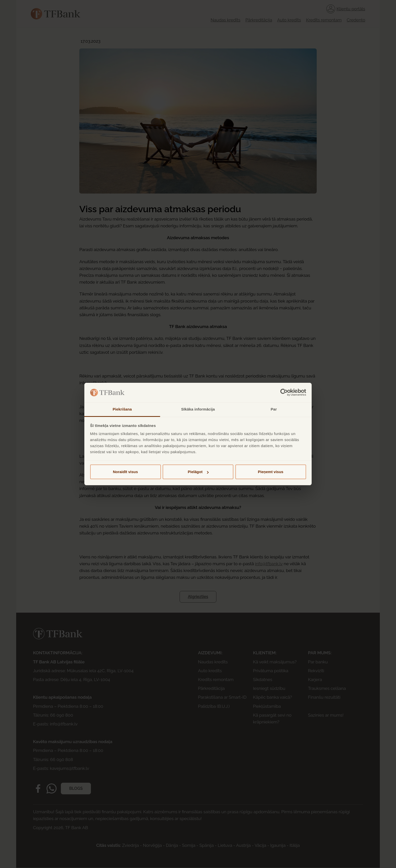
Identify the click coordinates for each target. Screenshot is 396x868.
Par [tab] (274, 409)
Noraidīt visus (125, 472)
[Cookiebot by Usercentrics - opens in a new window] (284, 393)
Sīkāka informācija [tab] (198, 409)
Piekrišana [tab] (122, 409)
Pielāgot (198, 472)
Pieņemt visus (271, 472)
